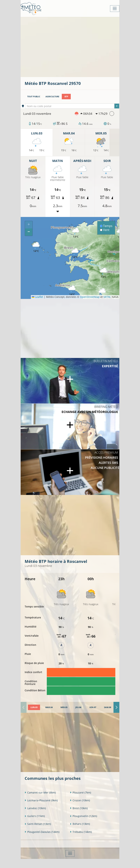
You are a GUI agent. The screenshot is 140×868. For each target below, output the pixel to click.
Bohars (80, 824)
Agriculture (52, 96)
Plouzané (81, 792)
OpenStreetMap (90, 297)
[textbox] (72, 106)
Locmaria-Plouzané (41, 800)
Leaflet (37, 297)
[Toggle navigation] (115, 9)
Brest (79, 808)
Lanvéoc (35, 808)
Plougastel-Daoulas (42, 832)
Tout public (34, 96)
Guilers (35, 816)
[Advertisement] (82, 47)
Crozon (80, 800)
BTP (66, 96)
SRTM (107, 297)
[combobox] (72, 106)
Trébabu (81, 832)
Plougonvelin (84, 816)
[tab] (34, 707)
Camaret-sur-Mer (40, 792)
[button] (72, 291)
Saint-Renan (38, 824)
